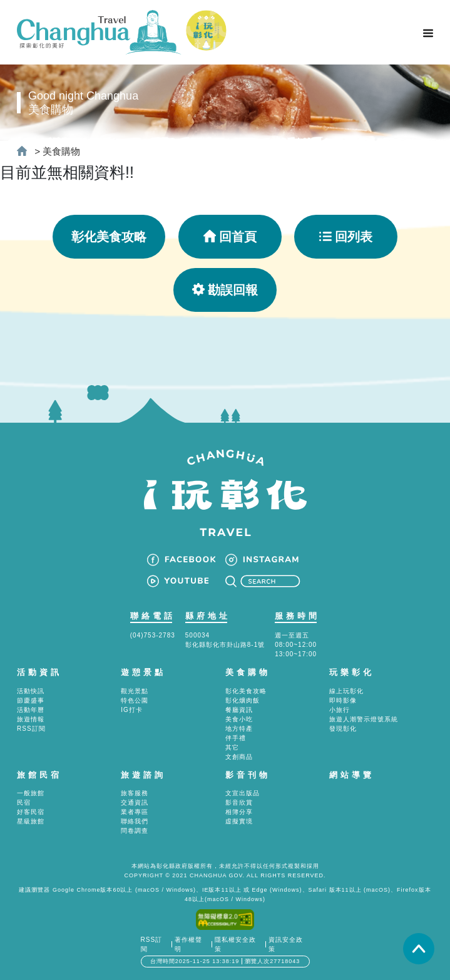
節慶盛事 (31, 700)
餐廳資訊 (239, 710)
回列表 (346, 237)
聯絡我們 (135, 821)
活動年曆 (31, 710)
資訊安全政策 (286, 944)
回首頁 (230, 237)
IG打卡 (132, 710)
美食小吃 (239, 719)
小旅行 (340, 710)
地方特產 (239, 729)
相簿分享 (239, 812)
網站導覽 (352, 775)
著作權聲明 (188, 944)
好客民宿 (31, 812)
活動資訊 (39, 672)
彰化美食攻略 (109, 237)
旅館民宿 (39, 775)
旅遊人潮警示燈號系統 (364, 719)
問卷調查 (135, 831)
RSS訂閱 (31, 729)
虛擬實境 (239, 821)
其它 (232, 747)
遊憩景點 (143, 672)
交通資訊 (135, 802)
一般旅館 (31, 793)
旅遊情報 (31, 719)
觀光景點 (135, 691)
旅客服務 (135, 793)
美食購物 (61, 151)
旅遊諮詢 (143, 775)
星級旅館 (31, 821)
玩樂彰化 (352, 672)
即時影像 (343, 700)
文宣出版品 (243, 793)
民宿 (24, 802)
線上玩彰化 (346, 691)
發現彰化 (343, 729)
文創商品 (239, 757)
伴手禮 (236, 738)
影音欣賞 (239, 802)
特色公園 (135, 700)
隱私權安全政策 (235, 944)
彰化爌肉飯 (243, 700)
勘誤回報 (225, 290)
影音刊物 (248, 775)
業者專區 (135, 812)
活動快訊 (31, 691)
